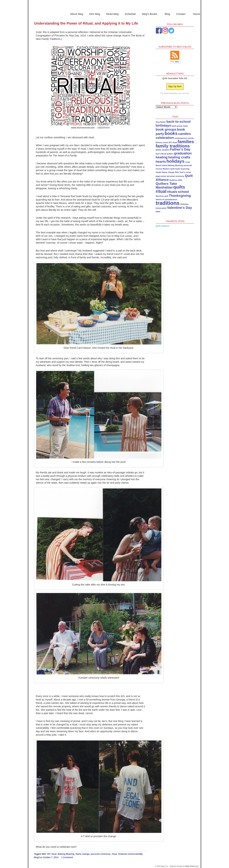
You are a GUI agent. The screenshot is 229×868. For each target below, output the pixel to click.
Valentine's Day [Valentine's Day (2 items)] (180, 208)
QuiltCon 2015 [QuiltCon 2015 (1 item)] (176, 180)
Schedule (130, 14)
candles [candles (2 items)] (185, 134)
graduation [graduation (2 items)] (183, 153)
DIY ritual (52, 854)
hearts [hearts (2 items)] (161, 162)
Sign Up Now (175, 86)
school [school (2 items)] (183, 192)
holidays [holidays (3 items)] (176, 161)
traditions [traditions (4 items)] (168, 203)
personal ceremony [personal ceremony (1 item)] (176, 176)
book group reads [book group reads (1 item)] (180, 126)
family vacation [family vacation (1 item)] (163, 150)
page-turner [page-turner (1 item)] (161, 176)
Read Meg (112, 14)
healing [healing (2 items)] (162, 157)
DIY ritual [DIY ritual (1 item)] (173, 142)
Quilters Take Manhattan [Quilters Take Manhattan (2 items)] (166, 185)
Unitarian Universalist (129, 854)
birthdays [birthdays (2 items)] (163, 125)
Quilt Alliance (162, 226)
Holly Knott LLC (192, 866)
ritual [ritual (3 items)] (161, 191)
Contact (181, 14)
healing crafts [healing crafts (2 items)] (179, 157)
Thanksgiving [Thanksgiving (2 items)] (180, 196)
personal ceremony (101, 854)
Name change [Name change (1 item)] (168, 172)
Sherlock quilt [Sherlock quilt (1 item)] (162, 196)
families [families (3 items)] (186, 142)
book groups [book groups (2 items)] (166, 129)
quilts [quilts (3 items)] (179, 187)
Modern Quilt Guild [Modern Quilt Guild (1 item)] (171, 169)
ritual (114, 854)
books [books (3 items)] (171, 133)
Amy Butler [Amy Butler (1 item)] (161, 122)
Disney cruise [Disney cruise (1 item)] (162, 142)
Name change (83, 854)
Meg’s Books (150, 14)
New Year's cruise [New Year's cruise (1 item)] (183, 172)
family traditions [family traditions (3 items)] (173, 146)
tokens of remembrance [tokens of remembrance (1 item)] (166, 199)
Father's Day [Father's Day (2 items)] (180, 149)
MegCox (38, 857)
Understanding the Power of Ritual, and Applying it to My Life (86, 23)
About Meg (77, 14)
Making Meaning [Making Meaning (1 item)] (175, 165)
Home (197, 14)
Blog (167, 14)
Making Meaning (66, 854)
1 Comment (67, 857)
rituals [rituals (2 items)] (172, 192)
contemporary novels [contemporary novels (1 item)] (184, 138)
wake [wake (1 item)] (158, 211)
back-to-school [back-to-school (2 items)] (178, 122)
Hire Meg (95, 14)
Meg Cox (114, 6)
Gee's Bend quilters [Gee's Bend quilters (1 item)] (165, 154)
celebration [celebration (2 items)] (165, 138)
